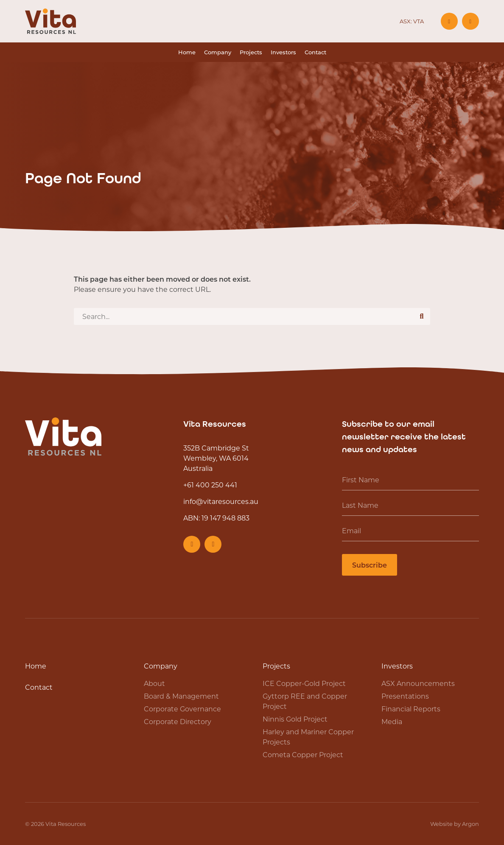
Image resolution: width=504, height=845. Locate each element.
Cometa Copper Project (303, 754)
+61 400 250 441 (210, 485)
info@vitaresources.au (221, 501)
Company (218, 52)
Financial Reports (411, 709)
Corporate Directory (178, 721)
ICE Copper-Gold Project (304, 683)
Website (441, 824)
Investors (283, 52)
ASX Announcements (418, 683)
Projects (251, 52)
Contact (315, 52)
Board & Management (181, 696)
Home (187, 52)
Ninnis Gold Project (295, 719)
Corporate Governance (182, 709)
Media (392, 721)
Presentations (405, 696)
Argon (470, 824)
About (154, 683)
